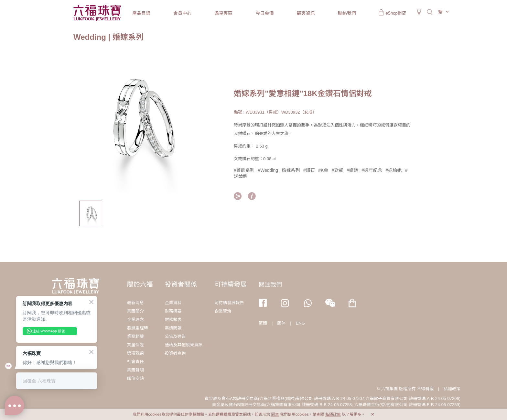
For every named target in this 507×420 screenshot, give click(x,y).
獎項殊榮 (135, 353)
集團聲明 (135, 370)
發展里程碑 (138, 328)
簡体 (281, 323)
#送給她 (394, 170)
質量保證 (135, 345)
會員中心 (182, 13)
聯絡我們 (347, 13)
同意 (275, 414)
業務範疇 (135, 336)
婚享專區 (223, 13)
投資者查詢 (175, 353)
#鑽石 (309, 170)
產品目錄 (141, 13)
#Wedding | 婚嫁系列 (279, 170)
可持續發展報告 (229, 303)
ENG (300, 323)
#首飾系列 (244, 170)
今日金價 (264, 13)
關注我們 (270, 285)
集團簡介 (135, 311)
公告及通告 (175, 336)
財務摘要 (173, 311)
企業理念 (135, 320)
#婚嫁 (352, 170)
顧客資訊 (306, 13)
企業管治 (223, 311)
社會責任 (135, 362)
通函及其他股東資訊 (183, 345)
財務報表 (173, 320)
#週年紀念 (372, 170)
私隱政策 (452, 389)
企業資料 (173, 303)
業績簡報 (173, 328)
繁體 (263, 323)
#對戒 (338, 170)
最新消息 (135, 303)
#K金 (323, 170)
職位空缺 (135, 378)
